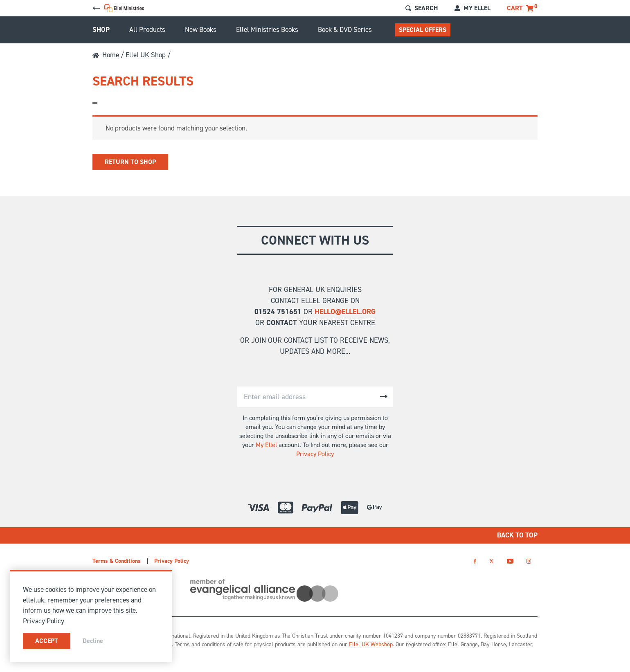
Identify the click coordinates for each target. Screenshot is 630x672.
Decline (93, 641)
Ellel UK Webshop (371, 644)
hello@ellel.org (345, 312)
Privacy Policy (315, 454)
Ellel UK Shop (146, 55)
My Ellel (266, 445)
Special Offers (423, 30)
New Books (201, 29)
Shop (101, 29)
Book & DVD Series (345, 29)
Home (106, 55)
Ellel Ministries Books (267, 29)
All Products (147, 29)
